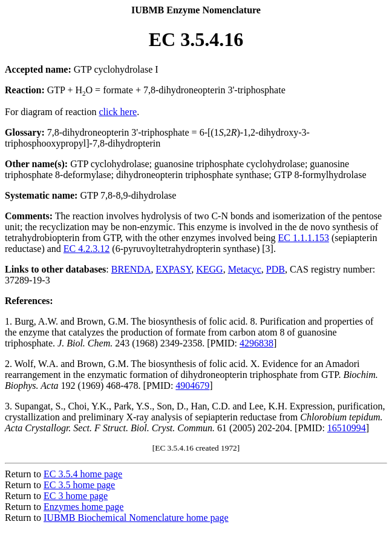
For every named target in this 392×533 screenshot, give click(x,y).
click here (118, 112)
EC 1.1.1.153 (303, 238)
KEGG (209, 269)
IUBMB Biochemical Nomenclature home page (136, 518)
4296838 (256, 343)
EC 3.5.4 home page (83, 474)
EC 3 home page (76, 496)
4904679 (192, 386)
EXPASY (174, 269)
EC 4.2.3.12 (87, 249)
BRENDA (131, 269)
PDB (276, 269)
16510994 (347, 428)
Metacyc (245, 269)
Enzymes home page (83, 507)
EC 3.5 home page (79, 485)
